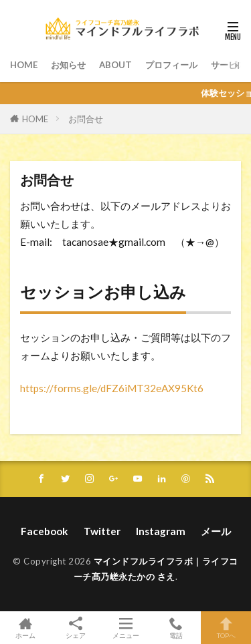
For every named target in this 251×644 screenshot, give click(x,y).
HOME (24, 65)
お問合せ (86, 119)
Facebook (45, 531)
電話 (176, 628)
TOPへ (226, 628)
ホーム (25, 628)
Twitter (102, 531)
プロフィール (171, 65)
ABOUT (115, 65)
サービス (228, 65)
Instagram (161, 531)
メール (216, 531)
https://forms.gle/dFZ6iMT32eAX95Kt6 (112, 388)
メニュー (125, 628)
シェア (75, 628)
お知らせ (68, 65)
